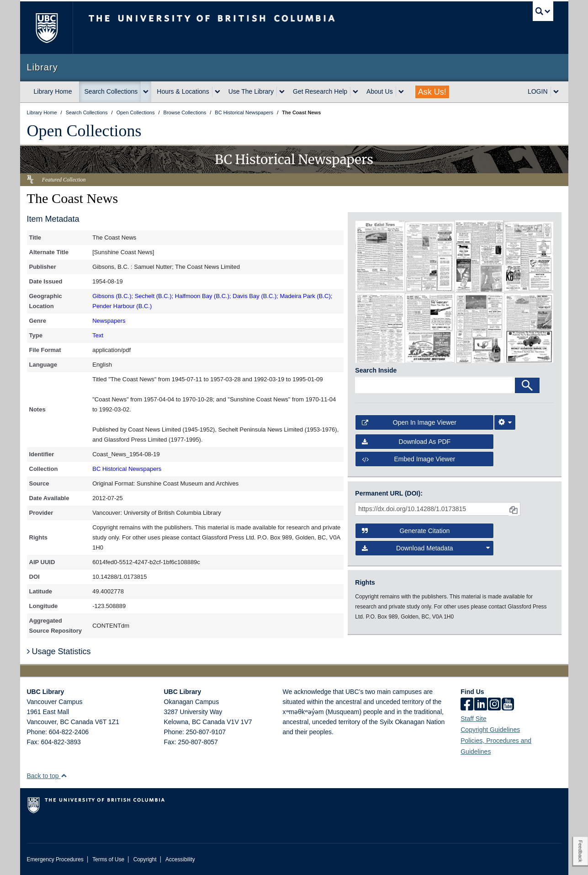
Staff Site (474, 719)
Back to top (47, 776)
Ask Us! (432, 92)
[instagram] (494, 705)
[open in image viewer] (380, 256)
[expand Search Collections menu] (146, 92)
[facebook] (467, 705)
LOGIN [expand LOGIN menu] (538, 91)
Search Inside (376, 370)
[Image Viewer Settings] (505, 422)
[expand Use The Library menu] (282, 92)
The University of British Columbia (46, 28)
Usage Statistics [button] (59, 651)
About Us (380, 91)
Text (98, 335)
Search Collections (111, 91)
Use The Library (251, 91)
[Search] (527, 385)
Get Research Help (320, 91)
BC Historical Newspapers (127, 469)
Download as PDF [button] (406, 442)
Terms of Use (108, 859)
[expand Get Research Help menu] (355, 92)
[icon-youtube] (508, 705)
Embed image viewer (408, 459)
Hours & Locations (183, 91)
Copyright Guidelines (490, 730)
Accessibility (180, 859)
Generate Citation (406, 531)
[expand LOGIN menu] (556, 92)
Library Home (53, 91)
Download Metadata (426, 548)
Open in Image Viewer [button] (409, 422)
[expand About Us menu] (401, 92)
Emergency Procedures (55, 859)
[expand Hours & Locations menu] (217, 92)
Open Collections (84, 131)
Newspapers (109, 321)
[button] (64, 776)
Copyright (145, 859)
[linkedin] (481, 705)
